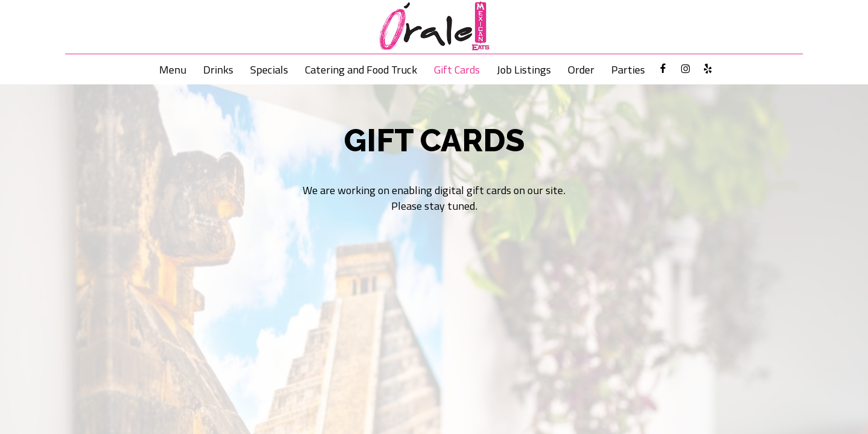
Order (581, 69)
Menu (173, 69)
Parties (628, 69)
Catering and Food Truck (361, 69)
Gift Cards (457, 69)
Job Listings (524, 69)
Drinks (218, 69)
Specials (269, 69)
